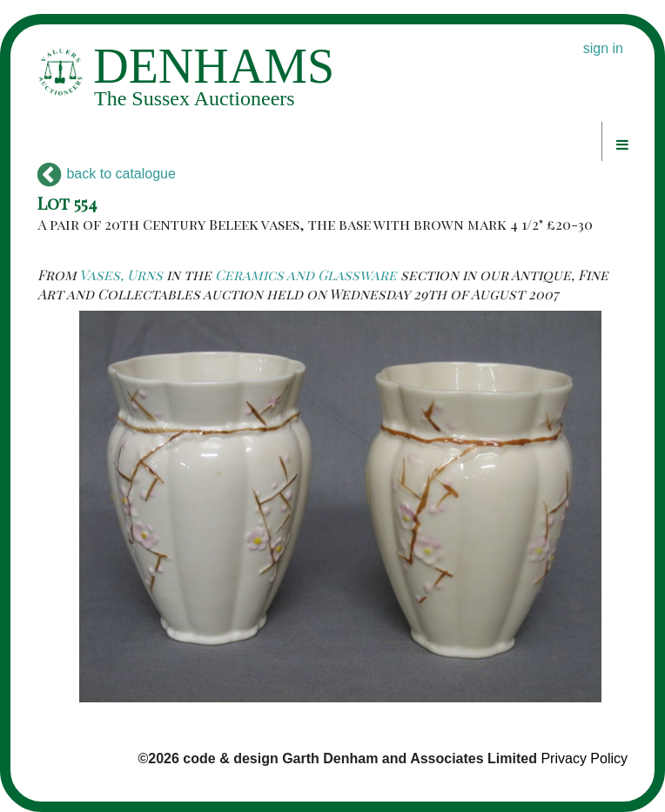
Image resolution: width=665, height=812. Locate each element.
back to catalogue (107, 174)
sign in (603, 48)
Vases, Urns (121, 275)
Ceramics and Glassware (306, 275)
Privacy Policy (584, 758)
